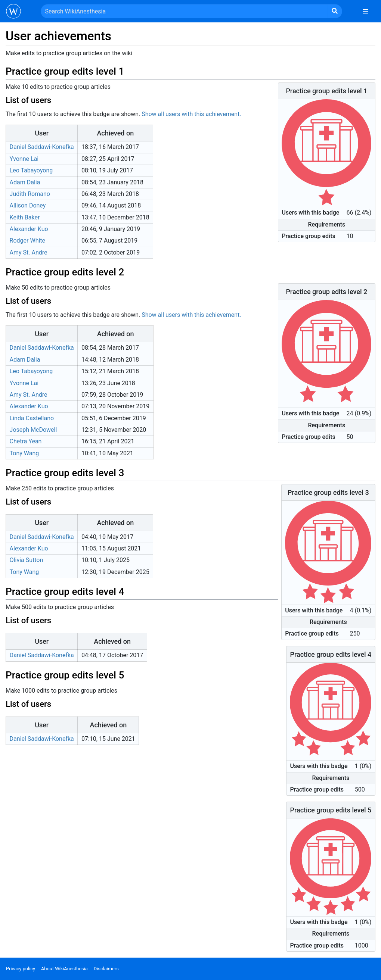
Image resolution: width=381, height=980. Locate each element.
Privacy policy (21, 969)
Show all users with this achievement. (191, 114)
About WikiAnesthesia (64, 969)
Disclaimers (106, 969)
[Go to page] (335, 11)
